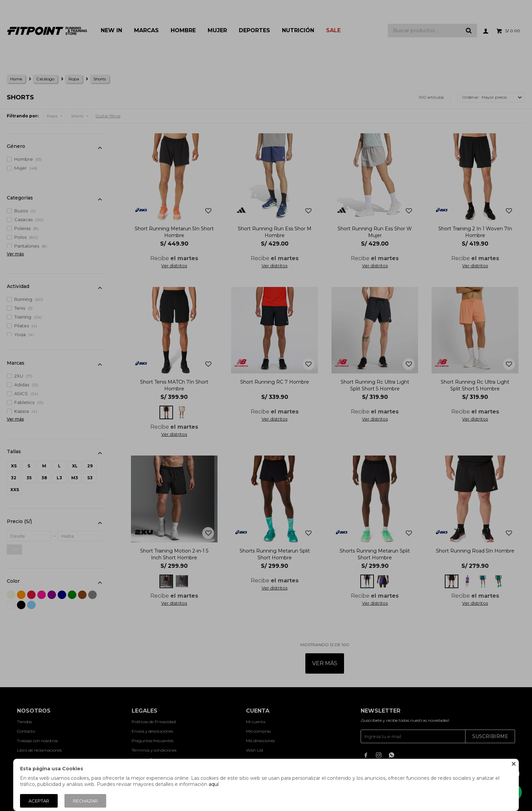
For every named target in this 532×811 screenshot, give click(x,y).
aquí (214, 784)
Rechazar (85, 801)
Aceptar (39, 801)
